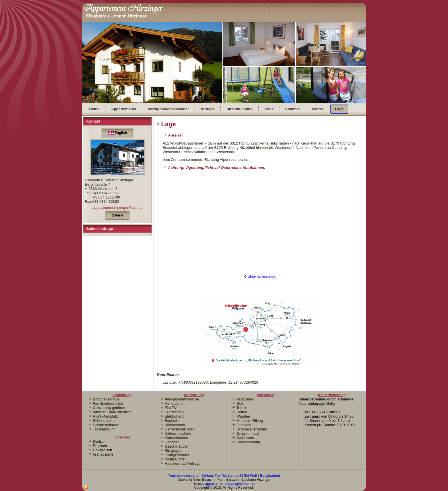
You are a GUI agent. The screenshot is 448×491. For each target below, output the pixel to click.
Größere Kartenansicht (260, 276)
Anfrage (208, 109)
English (118, 133)
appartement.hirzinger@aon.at (117, 208)
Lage (339, 109)
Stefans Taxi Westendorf (221, 476)
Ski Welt (251, 476)
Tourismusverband (183, 476)
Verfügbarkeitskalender (169, 109)
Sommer (293, 109)
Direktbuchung (239, 109)
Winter (317, 109)
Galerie (118, 215)
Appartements (124, 109)
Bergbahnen (270, 476)
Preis (269, 109)
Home (94, 109)
